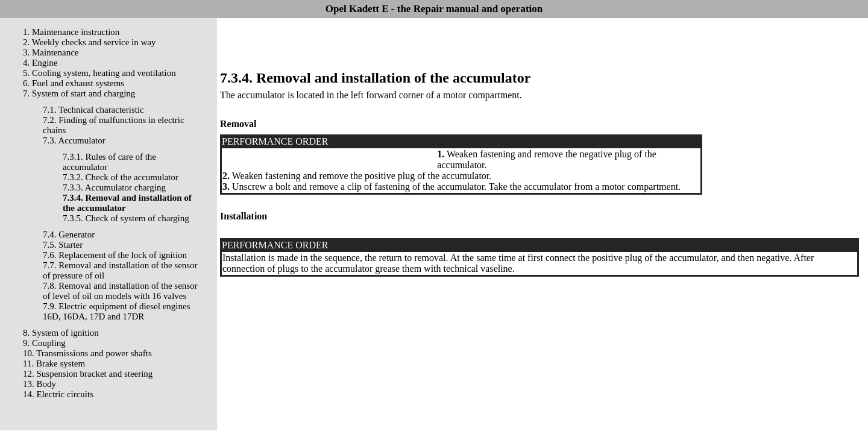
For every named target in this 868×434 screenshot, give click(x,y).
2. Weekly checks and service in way (90, 42)
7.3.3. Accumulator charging (114, 187)
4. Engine (40, 63)
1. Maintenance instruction (71, 32)
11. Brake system (54, 363)
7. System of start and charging (79, 93)
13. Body (39, 384)
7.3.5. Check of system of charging (126, 218)
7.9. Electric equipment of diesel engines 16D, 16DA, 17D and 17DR (117, 311)
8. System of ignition (61, 333)
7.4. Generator (69, 234)
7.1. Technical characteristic (93, 110)
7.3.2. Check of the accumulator (121, 177)
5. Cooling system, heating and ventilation (99, 73)
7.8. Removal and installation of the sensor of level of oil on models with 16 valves (120, 291)
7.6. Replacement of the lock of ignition (115, 255)
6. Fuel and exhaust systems (74, 83)
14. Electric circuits (58, 394)
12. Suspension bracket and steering (88, 374)
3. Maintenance (51, 52)
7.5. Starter (63, 245)
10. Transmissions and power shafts (87, 353)
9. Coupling (44, 343)
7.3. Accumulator (74, 140)
